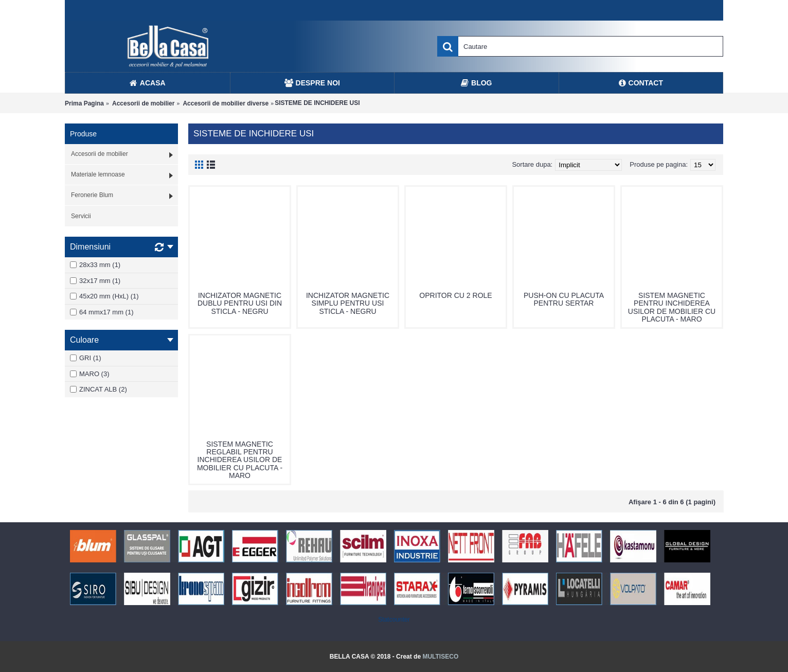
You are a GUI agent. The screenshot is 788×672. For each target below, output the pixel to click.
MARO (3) (90, 374)
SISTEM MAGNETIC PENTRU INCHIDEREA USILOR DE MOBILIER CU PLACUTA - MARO (672, 307)
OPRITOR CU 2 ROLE (455, 295)
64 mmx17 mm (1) (102, 312)
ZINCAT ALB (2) (98, 389)
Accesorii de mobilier (143, 103)
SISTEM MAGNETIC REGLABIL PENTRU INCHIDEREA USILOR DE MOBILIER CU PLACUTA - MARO (240, 460)
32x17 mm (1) (95, 281)
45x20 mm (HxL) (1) (104, 296)
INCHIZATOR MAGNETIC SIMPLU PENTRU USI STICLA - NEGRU (348, 303)
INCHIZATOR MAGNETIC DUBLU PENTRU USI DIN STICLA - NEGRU (240, 303)
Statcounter (394, 620)
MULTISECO (440, 657)
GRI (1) (86, 358)
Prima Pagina (84, 103)
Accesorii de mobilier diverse (226, 103)
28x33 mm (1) (95, 265)
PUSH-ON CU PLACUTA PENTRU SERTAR (564, 299)
